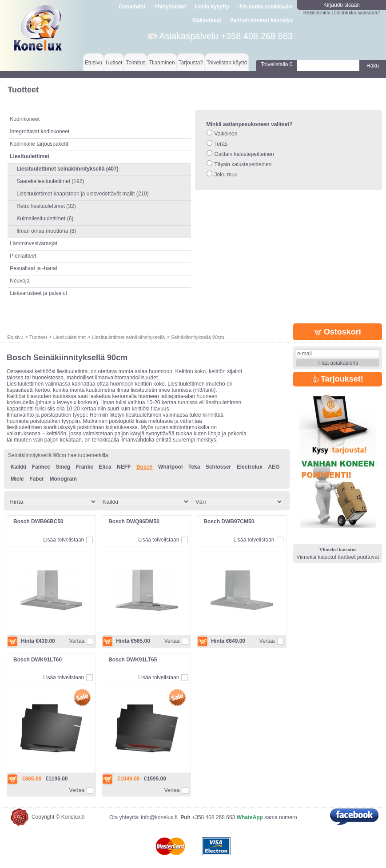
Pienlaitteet (23, 256)
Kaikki (18, 467)
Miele (17, 479)
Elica (105, 467)
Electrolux (250, 467)
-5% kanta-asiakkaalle (265, 7)
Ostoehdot (132, 7)
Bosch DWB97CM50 (229, 522)
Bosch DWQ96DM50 (134, 522)
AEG (274, 467)
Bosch (145, 467)
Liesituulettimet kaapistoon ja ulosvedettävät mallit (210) (83, 194)
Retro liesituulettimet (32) (46, 206)
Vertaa (77, 641)
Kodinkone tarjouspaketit (39, 144)
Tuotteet (38, 337)
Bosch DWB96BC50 (38, 522)
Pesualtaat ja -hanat (34, 268)
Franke (85, 467)
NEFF (124, 467)
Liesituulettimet (70, 337)
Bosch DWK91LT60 (38, 660)
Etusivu (94, 63)
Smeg (63, 467)
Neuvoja (20, 281)
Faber (37, 479)
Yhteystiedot (170, 7)
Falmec (41, 467)
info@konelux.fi (159, 817)
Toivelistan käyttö (227, 63)
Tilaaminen (162, 63)
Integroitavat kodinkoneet (40, 131)
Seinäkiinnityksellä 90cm (198, 337)
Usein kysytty (212, 7)
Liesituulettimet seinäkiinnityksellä (128, 337)
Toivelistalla (277, 64)
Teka (194, 467)
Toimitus (135, 63)
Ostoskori (338, 332)
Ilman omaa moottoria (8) (46, 231)
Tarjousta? (191, 63)
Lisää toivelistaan (64, 540)
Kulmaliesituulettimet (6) (45, 219)
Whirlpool (170, 467)
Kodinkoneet (25, 119)
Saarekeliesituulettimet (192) (50, 181)
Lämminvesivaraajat (34, 243)
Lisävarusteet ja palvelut (38, 293)
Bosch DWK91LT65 (133, 660)
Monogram (63, 479)
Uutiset (114, 63)
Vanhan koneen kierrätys (261, 20)
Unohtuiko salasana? (357, 12)
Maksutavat (207, 20)
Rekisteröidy (317, 12)
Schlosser (218, 467)
